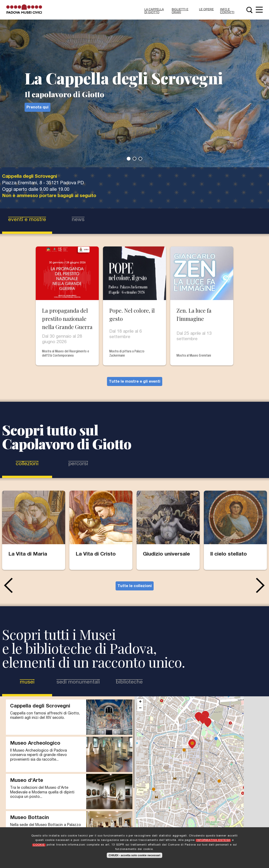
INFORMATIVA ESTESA (213, 840)
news (78, 220)
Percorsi (78, 464)
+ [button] (140, 702)
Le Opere (206, 9)
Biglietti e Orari (180, 11)
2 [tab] (134, 159)
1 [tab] (129, 159)
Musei (34, 682)
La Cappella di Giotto (154, 11)
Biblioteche (129, 682)
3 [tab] (140, 159)
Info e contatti (227, 11)
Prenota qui (38, 108)
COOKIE (39, 845)
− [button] (140, 708)
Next (261, 585)
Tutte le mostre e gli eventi (135, 382)
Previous (8, 585)
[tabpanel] (134, 84)
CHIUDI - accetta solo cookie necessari (134, 855)
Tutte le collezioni (135, 586)
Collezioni (27, 464)
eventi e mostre (27, 220)
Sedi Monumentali (78, 682)
